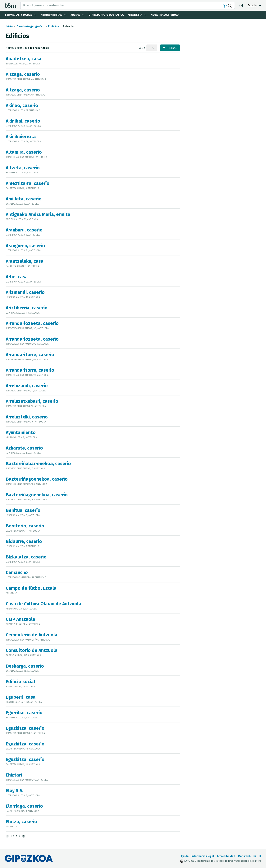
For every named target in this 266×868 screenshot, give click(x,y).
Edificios (54, 26)
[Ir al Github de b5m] (255, 856)
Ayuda (185, 856)
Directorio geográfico (106, 15)
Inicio (9, 26)
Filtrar (170, 48)
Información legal (203, 856)
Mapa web (244, 856)
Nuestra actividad (165, 15)
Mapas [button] (75, 15)
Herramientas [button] (51, 15)
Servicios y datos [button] (18, 15)
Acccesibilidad (226, 856)
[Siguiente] (24, 836)
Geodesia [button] (135, 15)
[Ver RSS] (260, 856)
